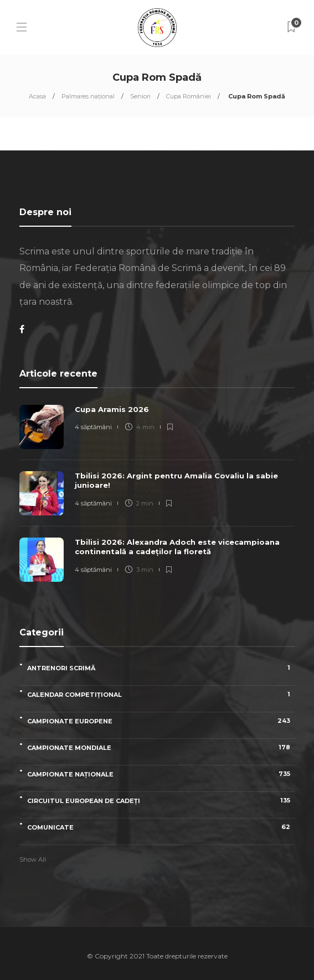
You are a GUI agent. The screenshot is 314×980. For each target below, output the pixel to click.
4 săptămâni (93, 427)
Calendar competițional (161, 694)
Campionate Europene (161, 721)
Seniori (140, 96)
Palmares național (88, 96)
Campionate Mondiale (161, 747)
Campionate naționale (161, 774)
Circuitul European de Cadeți (161, 801)
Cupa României (189, 96)
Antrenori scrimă (161, 668)
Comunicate (161, 827)
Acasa (37, 96)
